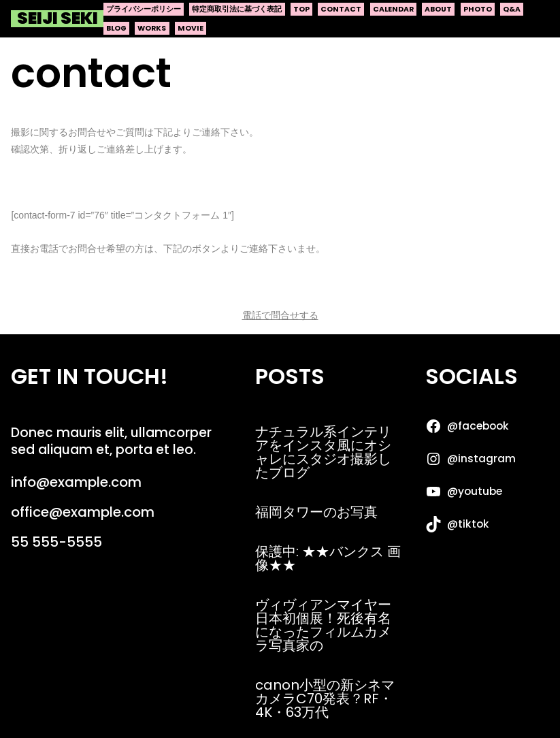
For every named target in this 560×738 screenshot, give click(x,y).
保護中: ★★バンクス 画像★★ (328, 558)
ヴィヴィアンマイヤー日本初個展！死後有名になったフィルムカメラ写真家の (323, 625)
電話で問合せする (280, 315)
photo (478, 9)
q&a (512, 9)
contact (341, 9)
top (301, 9)
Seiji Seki (57, 19)
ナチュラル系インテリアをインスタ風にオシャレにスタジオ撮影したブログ (323, 452)
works (152, 28)
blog (116, 28)
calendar (393, 9)
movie (191, 28)
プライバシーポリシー (144, 9)
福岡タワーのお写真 (316, 512)
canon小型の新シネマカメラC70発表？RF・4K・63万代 (325, 699)
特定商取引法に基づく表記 (237, 9)
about (438, 9)
